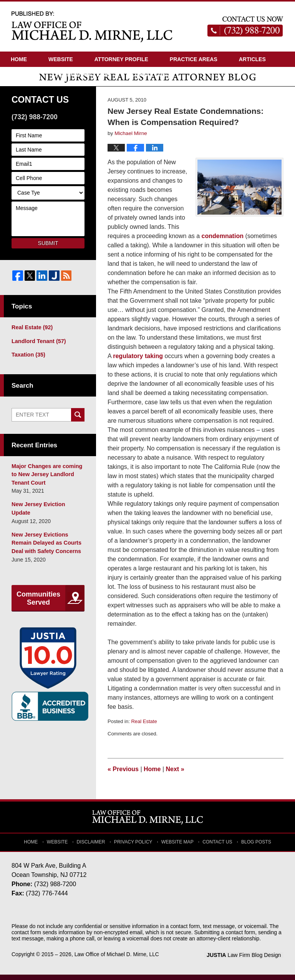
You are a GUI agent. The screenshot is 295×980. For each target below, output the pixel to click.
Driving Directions (81, 75)
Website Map (177, 846)
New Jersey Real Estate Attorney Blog (92, 26)
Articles (252, 59)
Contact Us (148, 75)
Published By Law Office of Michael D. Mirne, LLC (245, 27)
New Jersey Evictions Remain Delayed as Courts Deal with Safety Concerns (46, 538)
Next (175, 774)
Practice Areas (194, 59)
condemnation (223, 241)
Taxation (28, 360)
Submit (48, 248)
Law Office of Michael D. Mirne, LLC (118, 960)
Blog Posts (254, 846)
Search (78, 419)
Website (61, 59)
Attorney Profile (121, 59)
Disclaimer (94, 846)
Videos (21, 75)
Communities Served (38, 593)
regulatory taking (138, 361)
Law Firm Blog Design (247, 960)
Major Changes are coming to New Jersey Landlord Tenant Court (46, 478)
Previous (123, 774)
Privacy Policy (135, 846)
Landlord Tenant (38, 346)
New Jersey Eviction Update (47, 508)
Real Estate (144, 727)
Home (19, 59)
